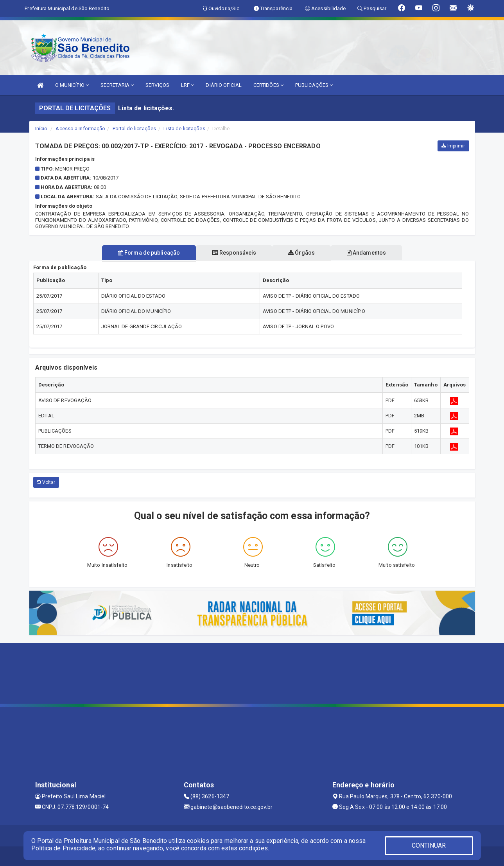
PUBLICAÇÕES (314, 85)
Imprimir (453, 146)
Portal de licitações (135, 128)
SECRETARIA (117, 85)
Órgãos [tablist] (302, 253)
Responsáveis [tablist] (234, 253)
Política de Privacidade (63, 848)
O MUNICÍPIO (72, 85)
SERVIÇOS (157, 85)
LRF (188, 85)
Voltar (46, 482)
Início (41, 128)
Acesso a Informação (80, 128)
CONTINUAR (429, 845)
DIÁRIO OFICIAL (223, 85)
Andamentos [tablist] (368, 253)
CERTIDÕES (268, 85)
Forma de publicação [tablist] (148, 253)
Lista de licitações (184, 128)
